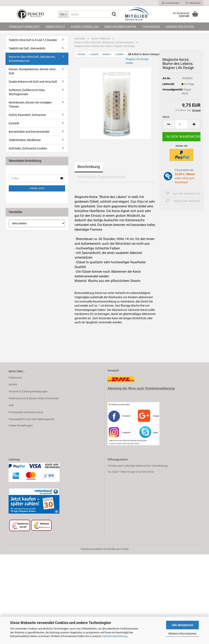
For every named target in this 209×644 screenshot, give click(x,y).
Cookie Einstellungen (21, 425)
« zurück (94, 54)
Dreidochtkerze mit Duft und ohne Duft (33, 82)
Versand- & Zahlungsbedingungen (28, 391)
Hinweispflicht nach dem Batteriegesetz (32, 419)
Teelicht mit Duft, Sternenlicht (27, 48)
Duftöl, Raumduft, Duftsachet (27, 115)
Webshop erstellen (91, 549)
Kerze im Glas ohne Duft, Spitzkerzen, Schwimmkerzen (32, 59)
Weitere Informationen (182, 634)
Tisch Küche (151, 27)
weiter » (107, 54)
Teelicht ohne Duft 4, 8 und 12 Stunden (33, 40)
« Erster (81, 54)
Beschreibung (89, 167)
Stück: (166, 117)
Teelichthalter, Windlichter (25, 140)
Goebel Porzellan (85, 27)
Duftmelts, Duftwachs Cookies (28, 148)
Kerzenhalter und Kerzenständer (29, 132)
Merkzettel (193, 3)
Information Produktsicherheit (102, 177)
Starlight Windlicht (24, 27)
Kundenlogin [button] (171, 3)
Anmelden (37, 188)
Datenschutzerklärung (114, 636)
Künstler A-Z (55, 27)
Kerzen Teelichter (180, 27)
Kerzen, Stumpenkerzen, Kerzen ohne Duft (32, 71)
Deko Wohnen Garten (120, 27)
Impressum (15, 378)
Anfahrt (13, 384)
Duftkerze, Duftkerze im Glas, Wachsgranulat (27, 92)
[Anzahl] (181, 124)
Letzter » (120, 54)
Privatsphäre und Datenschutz (26, 412)
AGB (11, 405)
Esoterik (14, 123)
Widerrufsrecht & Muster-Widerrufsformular (34, 398)
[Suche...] (63, 14)
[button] (169, 124)
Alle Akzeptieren (183, 625)
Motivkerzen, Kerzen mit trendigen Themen (30, 105)
